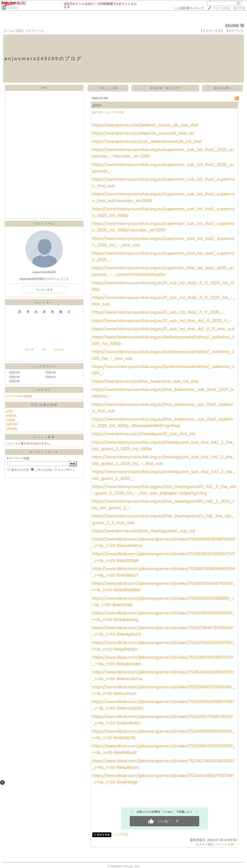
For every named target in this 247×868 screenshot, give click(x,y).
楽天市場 (239, 8)
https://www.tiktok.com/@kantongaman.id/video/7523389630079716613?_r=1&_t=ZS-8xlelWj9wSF (164, 749)
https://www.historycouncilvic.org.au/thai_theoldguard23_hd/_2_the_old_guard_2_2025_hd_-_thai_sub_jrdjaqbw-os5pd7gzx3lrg (164, 490)
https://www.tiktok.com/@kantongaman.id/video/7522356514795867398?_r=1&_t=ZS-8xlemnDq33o (163, 705)
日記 (19, 31)
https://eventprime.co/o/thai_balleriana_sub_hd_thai (145, 381)
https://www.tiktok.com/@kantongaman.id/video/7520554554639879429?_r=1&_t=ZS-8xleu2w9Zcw (164, 542)
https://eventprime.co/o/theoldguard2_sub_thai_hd (144, 434)
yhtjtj (9, 411)
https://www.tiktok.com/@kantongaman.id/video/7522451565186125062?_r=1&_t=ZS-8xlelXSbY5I (164, 735)
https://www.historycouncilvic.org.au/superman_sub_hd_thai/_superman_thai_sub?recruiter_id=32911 (163, 197)
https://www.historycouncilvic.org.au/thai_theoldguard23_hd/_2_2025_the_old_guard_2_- (163, 505)
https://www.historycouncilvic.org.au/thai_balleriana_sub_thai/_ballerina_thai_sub (163, 408)
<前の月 (29, 349)
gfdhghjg (12, 428)
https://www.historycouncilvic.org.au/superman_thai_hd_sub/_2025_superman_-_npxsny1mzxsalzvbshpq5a (163, 271)
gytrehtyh (12, 424)
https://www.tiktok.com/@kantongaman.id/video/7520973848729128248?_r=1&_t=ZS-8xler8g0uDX (163, 631)
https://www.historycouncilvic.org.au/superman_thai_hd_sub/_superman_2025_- (163, 256)
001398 (232, 26)
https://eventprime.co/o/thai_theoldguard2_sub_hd (144, 531)
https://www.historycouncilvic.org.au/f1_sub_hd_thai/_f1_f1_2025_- (158, 312)
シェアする (120, 834)
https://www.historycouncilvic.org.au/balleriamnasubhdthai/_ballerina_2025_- (163, 370)
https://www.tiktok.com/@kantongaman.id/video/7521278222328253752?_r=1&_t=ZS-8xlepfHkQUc (164, 646)
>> (189, 8)
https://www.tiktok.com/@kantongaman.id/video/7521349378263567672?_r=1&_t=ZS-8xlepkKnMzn (163, 661)
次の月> (59, 349)
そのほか (13, 8)
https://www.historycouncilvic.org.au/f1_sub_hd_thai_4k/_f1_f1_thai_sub (163, 329)
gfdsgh (97, 105)
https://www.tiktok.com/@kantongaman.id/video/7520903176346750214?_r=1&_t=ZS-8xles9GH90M (164, 587)
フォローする (44, 290)
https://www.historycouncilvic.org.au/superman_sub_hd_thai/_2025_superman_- (163, 168)
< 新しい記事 (108, 88)
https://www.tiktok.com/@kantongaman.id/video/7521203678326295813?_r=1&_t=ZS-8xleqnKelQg (164, 616)
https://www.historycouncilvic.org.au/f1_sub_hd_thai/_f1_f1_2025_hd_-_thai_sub (164, 301)
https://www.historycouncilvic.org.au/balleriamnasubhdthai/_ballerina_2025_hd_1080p (163, 340)
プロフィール (34, 31)
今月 (44, 349)
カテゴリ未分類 (16, 396)
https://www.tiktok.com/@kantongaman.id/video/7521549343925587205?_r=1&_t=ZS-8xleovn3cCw (163, 675)
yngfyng (11, 415)
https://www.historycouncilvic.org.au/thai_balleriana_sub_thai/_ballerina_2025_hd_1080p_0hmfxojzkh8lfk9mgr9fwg (163, 422)
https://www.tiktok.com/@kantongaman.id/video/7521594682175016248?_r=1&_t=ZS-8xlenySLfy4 (164, 690)
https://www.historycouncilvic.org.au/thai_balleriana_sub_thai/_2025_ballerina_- (163, 393)
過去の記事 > (223, 88)
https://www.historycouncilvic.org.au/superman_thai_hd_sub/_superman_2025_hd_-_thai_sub (163, 242)
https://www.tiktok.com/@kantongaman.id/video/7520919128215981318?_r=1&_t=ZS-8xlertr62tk (163, 602)
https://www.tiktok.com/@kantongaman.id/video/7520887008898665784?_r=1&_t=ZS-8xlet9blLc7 (164, 572)
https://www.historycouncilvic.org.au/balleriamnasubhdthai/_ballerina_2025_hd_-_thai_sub (163, 355)
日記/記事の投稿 (44, 405)
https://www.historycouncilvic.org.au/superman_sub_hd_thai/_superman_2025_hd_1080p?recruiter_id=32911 (163, 227)
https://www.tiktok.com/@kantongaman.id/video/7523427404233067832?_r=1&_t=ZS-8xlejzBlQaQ (163, 764)
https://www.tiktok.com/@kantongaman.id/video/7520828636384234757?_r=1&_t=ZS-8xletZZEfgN (164, 557)
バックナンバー (44, 366)
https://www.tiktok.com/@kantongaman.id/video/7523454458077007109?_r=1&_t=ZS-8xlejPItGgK (163, 779)
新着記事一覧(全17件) (165, 88)
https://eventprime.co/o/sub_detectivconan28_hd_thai (147, 141)
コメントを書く (226, 844)
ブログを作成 (221, 8)
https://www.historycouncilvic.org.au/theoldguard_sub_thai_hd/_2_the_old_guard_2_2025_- (164, 475)
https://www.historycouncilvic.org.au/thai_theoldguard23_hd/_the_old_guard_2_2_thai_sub (163, 519)
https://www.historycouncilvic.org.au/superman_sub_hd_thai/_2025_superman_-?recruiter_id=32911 (163, 153)
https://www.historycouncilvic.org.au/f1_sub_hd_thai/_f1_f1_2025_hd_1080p (163, 286)
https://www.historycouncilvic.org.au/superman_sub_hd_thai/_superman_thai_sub (163, 183)
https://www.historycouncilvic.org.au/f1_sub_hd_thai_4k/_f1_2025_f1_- (162, 321)
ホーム (9, 31)
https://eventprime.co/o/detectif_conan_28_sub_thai (145, 125)
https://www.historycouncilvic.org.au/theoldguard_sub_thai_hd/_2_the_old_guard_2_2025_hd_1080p (164, 446)
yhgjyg (10, 420)
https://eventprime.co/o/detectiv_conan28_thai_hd (143, 133)
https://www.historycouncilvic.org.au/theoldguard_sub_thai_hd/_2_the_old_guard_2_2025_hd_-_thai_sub (164, 460)
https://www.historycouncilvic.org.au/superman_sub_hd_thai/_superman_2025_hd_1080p (163, 212)
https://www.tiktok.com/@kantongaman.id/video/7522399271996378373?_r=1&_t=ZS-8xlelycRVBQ (163, 720)
